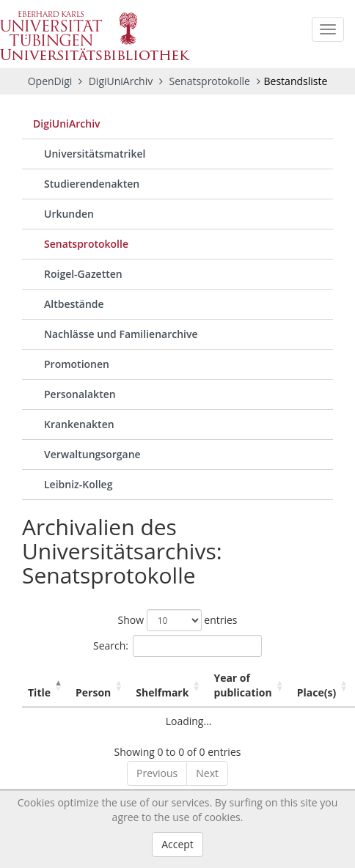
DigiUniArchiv (122, 81)
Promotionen (77, 364)
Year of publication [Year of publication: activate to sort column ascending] (242, 685)
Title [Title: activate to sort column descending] (39, 692)
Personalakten (80, 394)
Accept (177, 844)
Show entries (177, 620)
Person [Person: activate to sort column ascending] (93, 692)
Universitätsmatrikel (95, 154)
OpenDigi (50, 81)
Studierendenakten (92, 184)
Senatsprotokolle (211, 81)
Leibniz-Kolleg (78, 484)
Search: (177, 646)
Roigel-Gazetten (83, 274)
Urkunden (69, 214)
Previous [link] (157, 773)
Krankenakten (79, 424)
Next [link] (207, 773)
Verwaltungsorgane (92, 454)
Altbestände (74, 304)
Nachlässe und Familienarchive (121, 334)
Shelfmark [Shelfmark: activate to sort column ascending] (162, 692)
